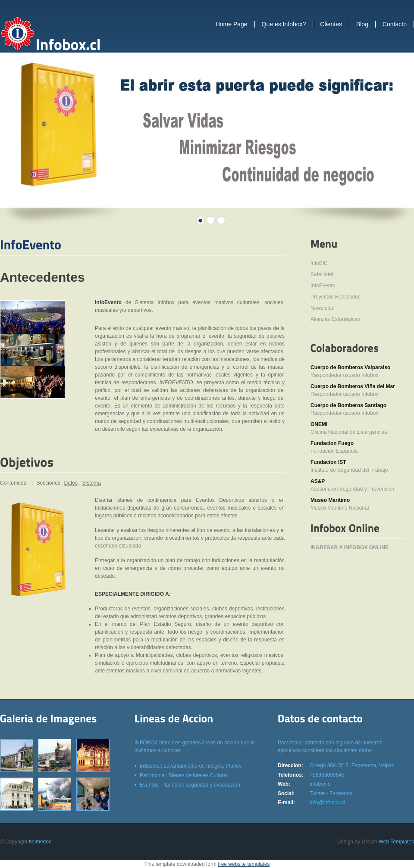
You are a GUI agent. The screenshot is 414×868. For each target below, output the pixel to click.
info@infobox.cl (327, 803)
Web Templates (396, 842)
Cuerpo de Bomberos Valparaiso (350, 367)
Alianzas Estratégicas (335, 319)
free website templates (244, 864)
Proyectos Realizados (336, 297)
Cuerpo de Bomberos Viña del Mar (353, 386)
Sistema (92, 483)
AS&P (318, 481)
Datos (71, 483)
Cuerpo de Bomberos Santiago (348, 405)
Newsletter (323, 308)
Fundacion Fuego (332, 443)
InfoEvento (323, 286)
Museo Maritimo (330, 500)
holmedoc (40, 842)
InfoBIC (319, 263)
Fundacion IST (328, 462)
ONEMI (319, 424)
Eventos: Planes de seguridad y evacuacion (190, 785)
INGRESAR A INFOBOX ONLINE (350, 548)
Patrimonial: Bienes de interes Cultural (184, 775)
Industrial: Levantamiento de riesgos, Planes (191, 766)
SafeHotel (322, 274)
